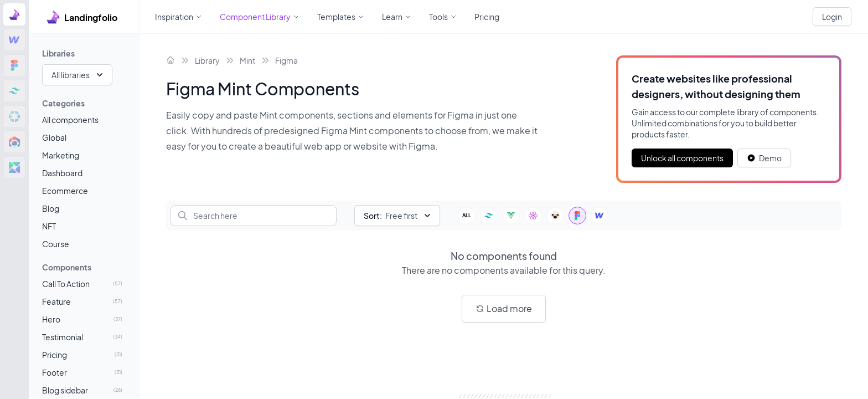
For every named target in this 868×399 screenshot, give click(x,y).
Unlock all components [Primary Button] (682, 158)
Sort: (373, 216)
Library (207, 60)
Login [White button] (832, 17)
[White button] (764, 158)
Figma (286, 60)
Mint (247, 60)
